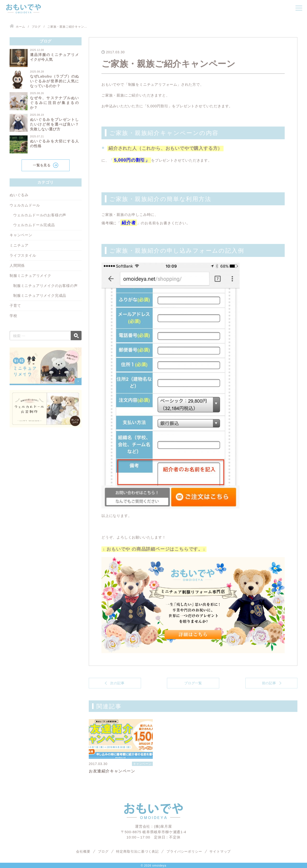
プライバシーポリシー (184, 851)
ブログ (103, 851)
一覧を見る (42, 165)
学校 (13, 316)
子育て (15, 306)
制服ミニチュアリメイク (30, 276)
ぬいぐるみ (19, 195)
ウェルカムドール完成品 (34, 225)
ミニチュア (19, 245)
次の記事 (117, 683)
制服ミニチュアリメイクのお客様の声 (45, 286)
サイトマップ (220, 851)
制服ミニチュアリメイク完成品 (40, 295)
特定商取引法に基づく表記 (138, 851)
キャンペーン (21, 235)
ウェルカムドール (25, 205)
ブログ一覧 (193, 683)
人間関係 (17, 265)
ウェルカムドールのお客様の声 (40, 215)
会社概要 (83, 851)
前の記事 (269, 683)
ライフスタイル (23, 255)
